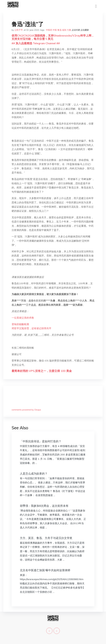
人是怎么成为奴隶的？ (34, 473)
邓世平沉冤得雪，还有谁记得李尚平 (31, 328)
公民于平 (19, 30)
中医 (55, 30)
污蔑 (69, 30)
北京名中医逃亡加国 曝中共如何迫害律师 (45, 570)
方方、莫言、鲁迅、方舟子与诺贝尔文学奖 (46, 538)
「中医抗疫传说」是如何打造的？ (41, 441)
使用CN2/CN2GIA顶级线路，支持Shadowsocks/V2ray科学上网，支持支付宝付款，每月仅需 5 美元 (53, 37)
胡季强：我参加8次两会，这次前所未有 (44, 506)
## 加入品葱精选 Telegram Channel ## (36, 43)
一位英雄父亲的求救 (23, 318)
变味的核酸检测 (20, 324)
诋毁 (64, 30)
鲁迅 (59, 30)
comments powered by (26, 410)
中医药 (49, 30)
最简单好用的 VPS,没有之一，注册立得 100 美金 (42, 371)
